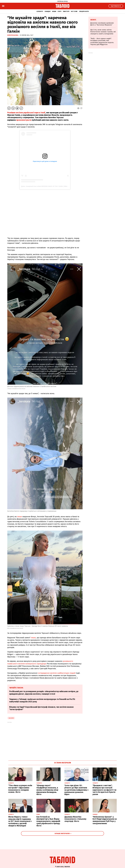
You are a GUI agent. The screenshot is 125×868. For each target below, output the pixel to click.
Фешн (54, 11)
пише (20, 517)
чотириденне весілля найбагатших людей (57, 673)
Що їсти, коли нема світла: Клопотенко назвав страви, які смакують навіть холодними (103, 32)
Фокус (93, 20)
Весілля (11, 718)
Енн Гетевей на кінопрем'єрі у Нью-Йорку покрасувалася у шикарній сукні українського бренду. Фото (48, 821)
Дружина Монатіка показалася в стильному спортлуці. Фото (75, 819)
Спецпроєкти (84, 11)
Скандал (48, 11)
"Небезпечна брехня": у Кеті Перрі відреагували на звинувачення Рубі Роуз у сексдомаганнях (105, 820)
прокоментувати (24, 120)
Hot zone (74, 11)
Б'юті (60, 11)
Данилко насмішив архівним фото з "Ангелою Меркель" (102, 24)
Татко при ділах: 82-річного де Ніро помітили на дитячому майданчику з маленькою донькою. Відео (76, 790)
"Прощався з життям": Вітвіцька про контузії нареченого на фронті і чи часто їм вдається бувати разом (104, 790)
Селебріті (40, 11)
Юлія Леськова (13, 35)
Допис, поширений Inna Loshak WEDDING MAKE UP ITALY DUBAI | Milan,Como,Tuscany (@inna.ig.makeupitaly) (56, 186)
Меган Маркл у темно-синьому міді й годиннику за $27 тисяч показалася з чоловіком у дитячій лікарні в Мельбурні (20, 821)
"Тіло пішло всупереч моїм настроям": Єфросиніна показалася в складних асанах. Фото (20, 789)
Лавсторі (66, 11)
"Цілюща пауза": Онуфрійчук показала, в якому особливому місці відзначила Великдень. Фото (47, 790)
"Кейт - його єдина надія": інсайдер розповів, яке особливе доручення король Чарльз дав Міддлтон (102, 41)
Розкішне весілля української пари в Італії (26, 113)
